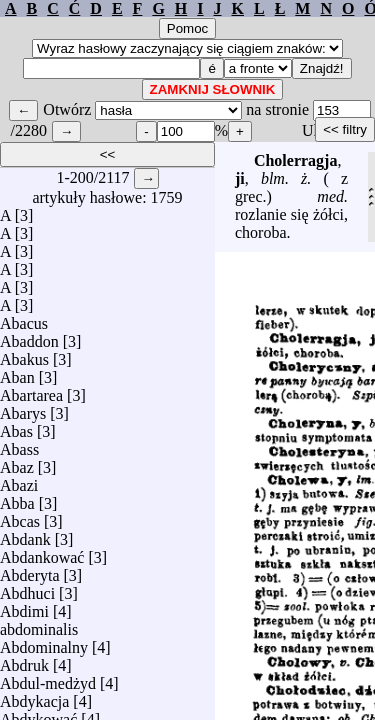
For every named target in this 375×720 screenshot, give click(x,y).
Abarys (23, 408)
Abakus (24, 354)
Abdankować (42, 552)
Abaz (17, 462)
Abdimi (24, 606)
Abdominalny (44, 642)
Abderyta (30, 570)
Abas (16, 426)
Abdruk (24, 660)
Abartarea (31, 390)
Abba (17, 498)
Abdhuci (27, 588)
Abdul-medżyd (48, 678)
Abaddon (29, 336)
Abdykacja (34, 696)
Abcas (20, 516)
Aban (17, 372)
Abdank (25, 534)
